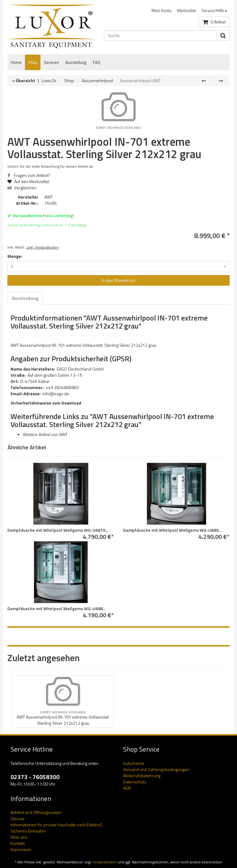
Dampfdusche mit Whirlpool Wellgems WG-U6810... (58, 530)
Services (51, 62)
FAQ (97, 62)
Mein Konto (162, 10)
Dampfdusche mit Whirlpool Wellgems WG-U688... (56, 608)
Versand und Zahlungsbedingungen (156, 769)
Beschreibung (25, 298)
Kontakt (18, 843)
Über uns (19, 837)
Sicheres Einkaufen (28, 831)
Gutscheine (134, 763)
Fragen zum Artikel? (29, 175)
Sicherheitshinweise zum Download (46, 403)
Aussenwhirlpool (98, 80)
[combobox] (118, 266)
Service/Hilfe (214, 10)
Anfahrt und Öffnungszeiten (36, 812)
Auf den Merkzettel (31, 181)
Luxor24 (49, 80)
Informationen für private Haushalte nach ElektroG (56, 825)
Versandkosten (105, 862)
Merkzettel (187, 10)
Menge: (15, 256)
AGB (127, 788)
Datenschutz (135, 782)
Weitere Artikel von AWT (45, 434)
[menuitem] (162, 11)
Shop (33, 62)
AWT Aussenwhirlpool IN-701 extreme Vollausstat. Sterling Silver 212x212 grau (63, 720)
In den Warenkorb (119, 280)
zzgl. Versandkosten (43, 247)
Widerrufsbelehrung (142, 776)
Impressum (21, 849)
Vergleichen (22, 188)
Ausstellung (76, 62)
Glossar (18, 818)
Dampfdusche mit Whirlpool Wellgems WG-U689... (172, 530)
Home (16, 62)
